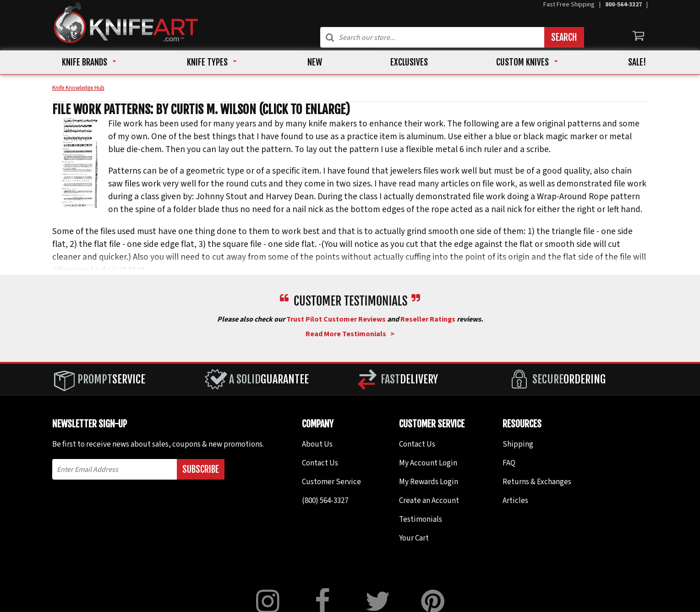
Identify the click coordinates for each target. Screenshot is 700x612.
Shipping (518, 445)
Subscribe (201, 470)
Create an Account (429, 502)
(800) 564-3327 (325, 502)
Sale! (624, 63)
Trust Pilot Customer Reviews (336, 320)
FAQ (509, 464)
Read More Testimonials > (350, 335)
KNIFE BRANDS (90, 63)
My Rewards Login (429, 483)
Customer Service (331, 483)
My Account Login (428, 464)
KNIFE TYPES (209, 63)
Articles (515, 502)
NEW (312, 63)
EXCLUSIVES (403, 63)
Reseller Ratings (428, 320)
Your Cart (414, 539)
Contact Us (320, 464)
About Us (317, 445)
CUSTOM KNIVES (513, 63)
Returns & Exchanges (537, 483)
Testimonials (421, 520)
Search (564, 37)
